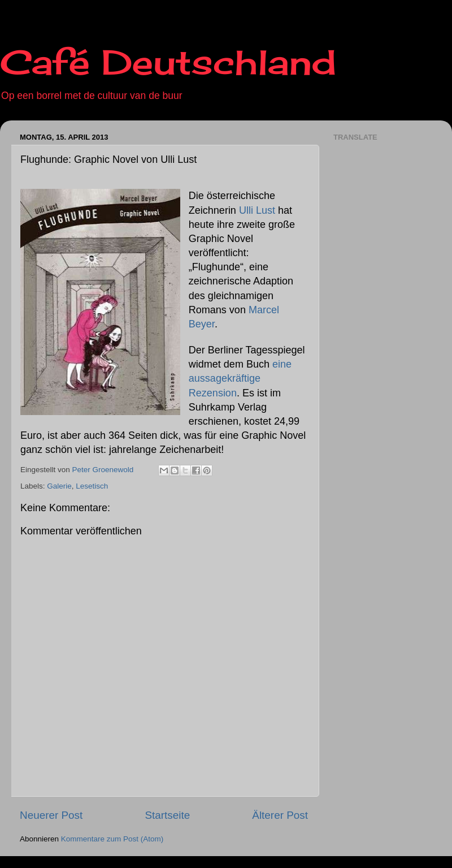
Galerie (59, 486)
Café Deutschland (168, 62)
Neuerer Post (51, 815)
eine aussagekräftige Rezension (240, 378)
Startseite (167, 815)
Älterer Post (280, 815)
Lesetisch (92, 486)
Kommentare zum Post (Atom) (112, 839)
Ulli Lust (257, 210)
